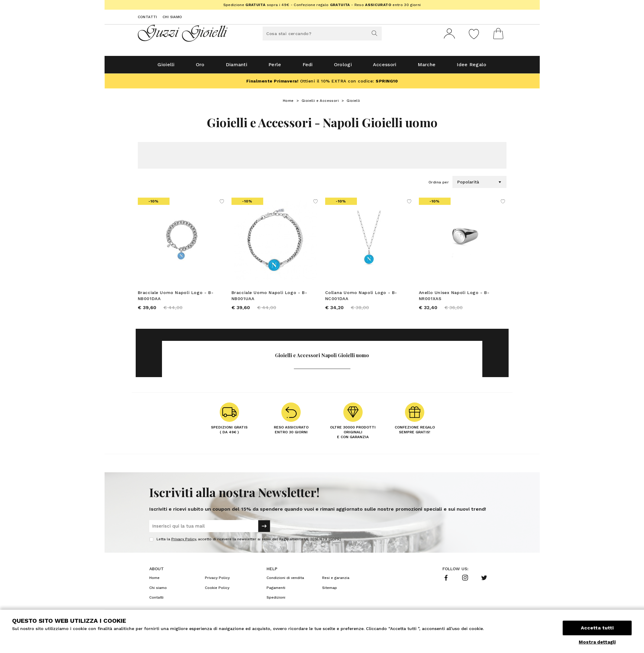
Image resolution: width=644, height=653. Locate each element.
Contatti (147, 17)
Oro (200, 67)
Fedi (308, 67)
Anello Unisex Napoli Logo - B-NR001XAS (454, 298)
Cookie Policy (217, 590)
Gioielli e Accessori (320, 103)
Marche (427, 67)
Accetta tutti (597, 628)
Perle (275, 67)
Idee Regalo (471, 67)
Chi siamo (172, 17)
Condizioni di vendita (285, 580)
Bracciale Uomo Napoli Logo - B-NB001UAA (269, 298)
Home (288, 103)
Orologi (343, 67)
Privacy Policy (184, 542)
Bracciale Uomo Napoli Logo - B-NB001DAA (176, 298)
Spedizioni (276, 600)
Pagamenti (276, 590)
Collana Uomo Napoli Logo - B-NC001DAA (361, 298)
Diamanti (236, 67)
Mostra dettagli (597, 642)
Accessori (385, 67)
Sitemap (330, 590)
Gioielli (166, 67)
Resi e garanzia (336, 580)
